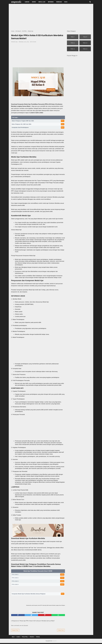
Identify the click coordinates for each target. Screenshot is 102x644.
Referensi (51, 2)
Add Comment (33, 43)
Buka (63, 122)
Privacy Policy (24, 638)
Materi (34, 2)
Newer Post (15, 631)
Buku (66, 2)
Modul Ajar (42, 2)
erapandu (54, 642)
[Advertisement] (51, 17)
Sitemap (36, 638)
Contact (17, 638)
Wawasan (59, 2)
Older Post (61, 631)
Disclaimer (30, 638)
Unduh (62, 575)
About (13, 638)
